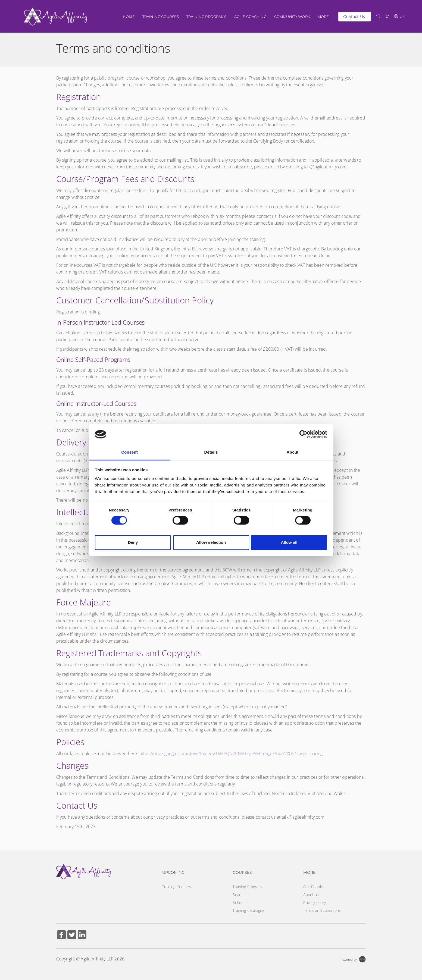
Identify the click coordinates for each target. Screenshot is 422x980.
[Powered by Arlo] (353, 959)
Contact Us (354, 16)
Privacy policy (315, 902)
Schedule (241, 902)
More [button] (323, 17)
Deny (133, 542)
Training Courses (161, 17)
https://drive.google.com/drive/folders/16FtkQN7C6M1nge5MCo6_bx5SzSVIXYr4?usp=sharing (231, 753)
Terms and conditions (322, 910)
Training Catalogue (248, 910)
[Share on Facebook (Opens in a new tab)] (61, 935)
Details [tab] (211, 452)
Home (129, 17)
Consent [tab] (129, 452)
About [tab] (293, 452)
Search (239, 895)
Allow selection (211, 542)
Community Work (292, 17)
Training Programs (206, 17)
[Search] (378, 16)
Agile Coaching (250, 17)
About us (311, 895)
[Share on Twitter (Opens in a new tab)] (72, 935)
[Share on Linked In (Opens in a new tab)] (82, 935)
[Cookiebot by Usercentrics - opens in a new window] (303, 434)
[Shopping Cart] (387, 16)
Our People (313, 887)
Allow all (289, 542)
